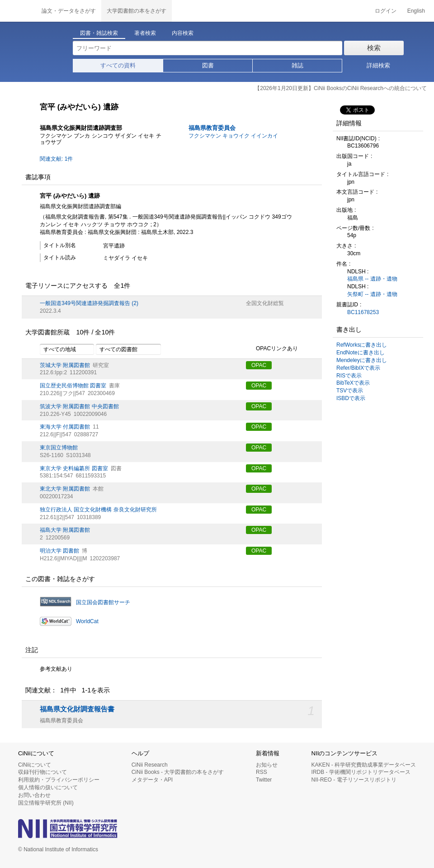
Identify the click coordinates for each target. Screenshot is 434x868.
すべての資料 (118, 65)
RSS (262, 772)
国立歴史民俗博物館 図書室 (73, 386)
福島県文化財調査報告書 (77, 709)
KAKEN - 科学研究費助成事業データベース (364, 765)
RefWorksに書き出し (362, 345)
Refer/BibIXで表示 (358, 368)
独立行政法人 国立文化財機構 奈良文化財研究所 (98, 510)
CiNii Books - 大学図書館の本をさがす (178, 772)
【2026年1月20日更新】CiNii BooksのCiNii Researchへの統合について (341, 88)
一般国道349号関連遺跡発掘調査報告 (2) (89, 303)
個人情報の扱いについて (48, 787)
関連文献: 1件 (56, 159)
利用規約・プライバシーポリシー (59, 780)
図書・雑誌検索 (99, 33)
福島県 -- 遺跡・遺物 (372, 279)
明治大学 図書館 (59, 551)
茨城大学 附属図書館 (65, 365)
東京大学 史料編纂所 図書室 (74, 468)
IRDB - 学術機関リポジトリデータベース (361, 772)
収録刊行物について (42, 772)
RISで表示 (349, 376)
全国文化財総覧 (265, 303)
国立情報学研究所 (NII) (46, 803)
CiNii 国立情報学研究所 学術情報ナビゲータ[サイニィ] (18, 11)
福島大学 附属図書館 (65, 530)
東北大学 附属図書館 (65, 489)
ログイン (386, 11)
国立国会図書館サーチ (103, 602)
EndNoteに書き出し (361, 353)
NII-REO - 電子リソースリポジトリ (354, 780)
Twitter (264, 780)
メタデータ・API (152, 780)
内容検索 (183, 33)
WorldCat (87, 621)
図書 (208, 65)
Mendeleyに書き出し (362, 360)
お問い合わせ (34, 795)
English (416, 11)
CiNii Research (150, 765)
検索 (374, 48)
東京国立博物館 (59, 448)
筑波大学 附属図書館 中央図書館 (79, 406)
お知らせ (267, 765)
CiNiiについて (35, 765)
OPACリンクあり (272, 349)
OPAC (259, 365)
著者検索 (145, 33)
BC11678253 (363, 312)
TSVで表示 (350, 391)
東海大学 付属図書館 (65, 427)
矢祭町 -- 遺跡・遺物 (372, 294)
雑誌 (297, 65)
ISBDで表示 (351, 398)
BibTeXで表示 (353, 383)
